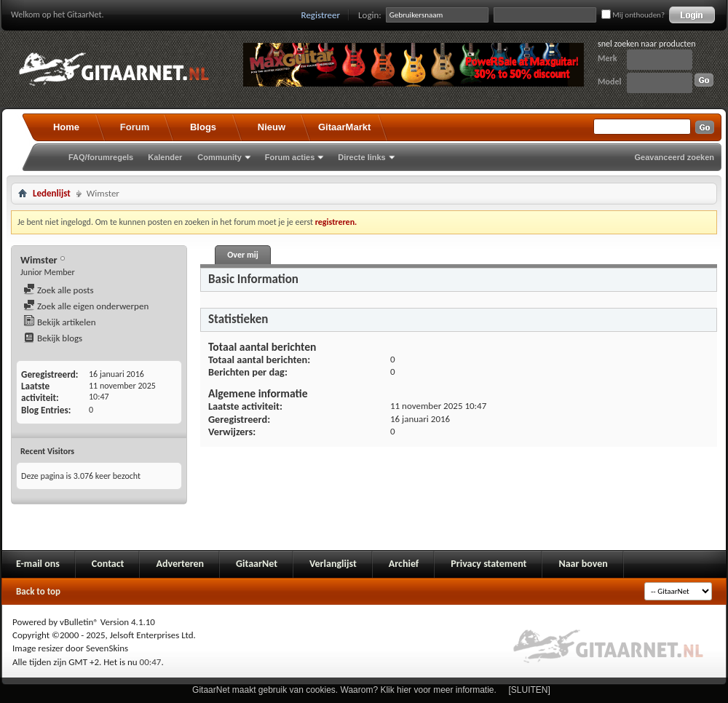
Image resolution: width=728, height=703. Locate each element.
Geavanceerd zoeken (674, 157)
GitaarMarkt (344, 127)
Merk (608, 58)
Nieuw (272, 127)
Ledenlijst (52, 193)
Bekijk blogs (53, 338)
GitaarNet (257, 564)
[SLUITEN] (530, 690)
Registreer (321, 15)
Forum (135, 127)
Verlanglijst (333, 564)
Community (219, 157)
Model (609, 82)
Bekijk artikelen (60, 322)
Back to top (38, 591)
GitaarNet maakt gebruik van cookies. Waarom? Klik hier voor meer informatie (343, 690)
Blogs (203, 127)
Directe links (361, 157)
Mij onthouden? (633, 15)
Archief (404, 564)
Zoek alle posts (59, 290)
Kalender (165, 157)
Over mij (242, 255)
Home (66, 127)
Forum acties (290, 157)
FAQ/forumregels (101, 157)
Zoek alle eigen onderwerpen (86, 306)
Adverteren (180, 564)
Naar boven (583, 564)
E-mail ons (38, 564)
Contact (108, 564)
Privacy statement (488, 564)
